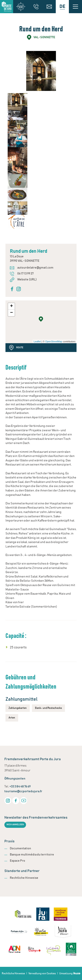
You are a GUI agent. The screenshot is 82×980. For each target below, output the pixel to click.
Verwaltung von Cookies (42, 973)
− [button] (11, 313)
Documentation (20, 848)
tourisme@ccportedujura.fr (23, 791)
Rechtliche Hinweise (24, 878)
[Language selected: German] (62, 7)
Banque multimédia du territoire (32, 855)
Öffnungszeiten (15, 779)
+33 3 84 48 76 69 (20, 787)
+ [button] (11, 306)
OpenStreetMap (54, 341)
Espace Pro (17, 861)
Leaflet (37, 341)
